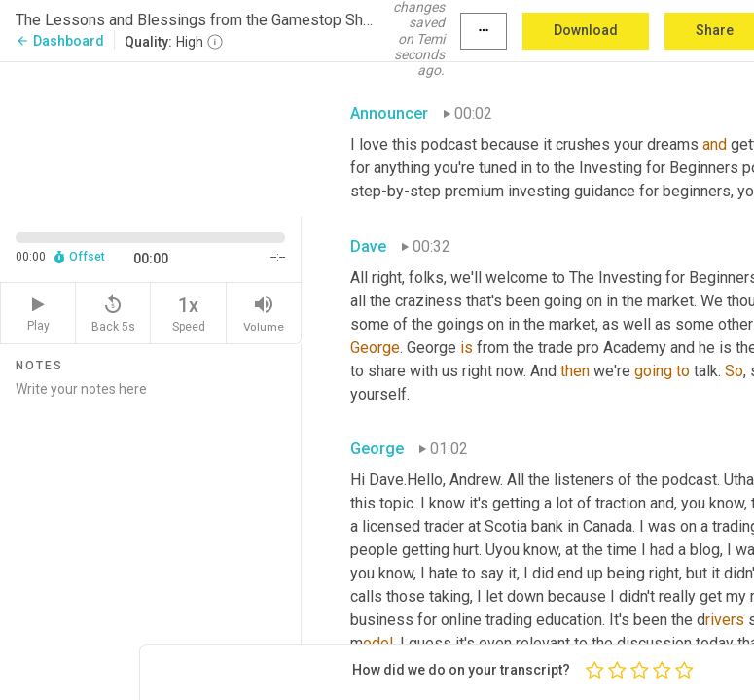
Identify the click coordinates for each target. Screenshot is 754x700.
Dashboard (60, 41)
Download (586, 30)
